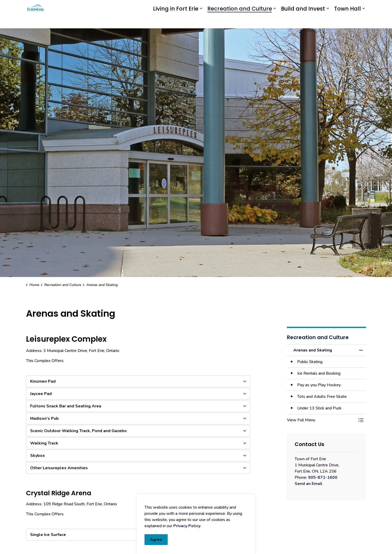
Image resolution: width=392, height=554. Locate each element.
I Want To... (335, 7)
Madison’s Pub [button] (44, 418)
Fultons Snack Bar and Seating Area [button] (66, 406)
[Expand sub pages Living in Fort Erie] (201, 21)
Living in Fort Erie (176, 21)
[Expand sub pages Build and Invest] (328, 21)
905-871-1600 (323, 477)
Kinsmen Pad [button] (43, 381)
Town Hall (347, 21)
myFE (208, 7)
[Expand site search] (361, 7)
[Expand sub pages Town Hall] (363, 21)
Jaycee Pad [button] (41, 394)
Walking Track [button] (44, 443)
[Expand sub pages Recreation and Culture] (275, 21)
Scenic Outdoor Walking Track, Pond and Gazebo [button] (78, 431)
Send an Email (309, 484)
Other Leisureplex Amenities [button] (59, 468)
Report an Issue (258, 7)
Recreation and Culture (240, 21)
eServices (191, 7)
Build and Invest (303, 21)
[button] (321, 420)
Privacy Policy (187, 551)
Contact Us (300, 7)
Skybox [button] (37, 456)
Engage (224, 7)
